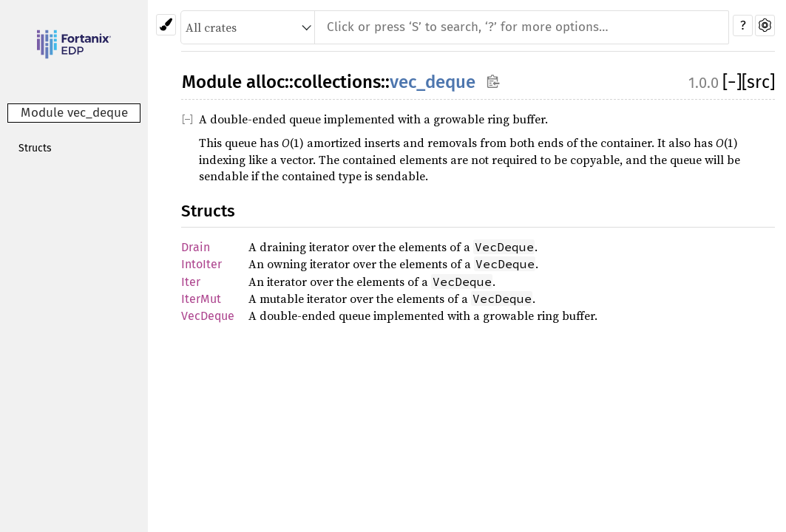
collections (337, 82)
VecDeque (208, 316)
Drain (196, 247)
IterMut (201, 299)
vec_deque (433, 82)
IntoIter (201, 264)
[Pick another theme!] (166, 25)
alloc (265, 82)
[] (732, 82)
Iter (191, 282)
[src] (758, 82)
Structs (35, 148)
